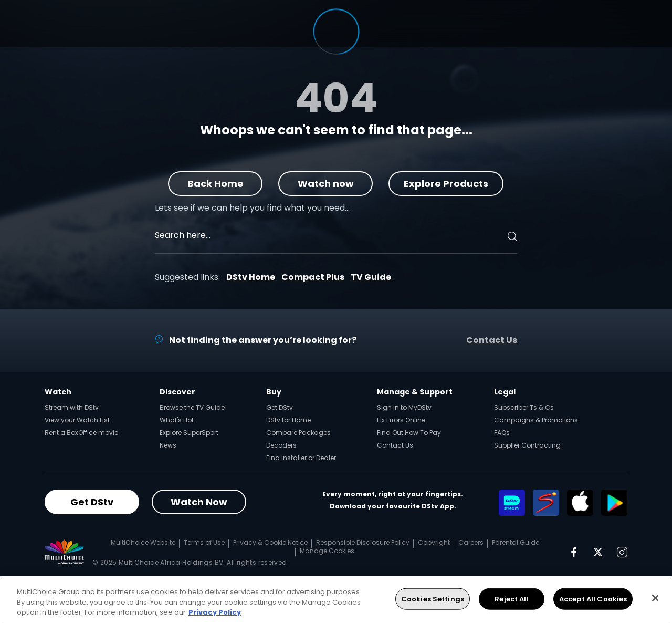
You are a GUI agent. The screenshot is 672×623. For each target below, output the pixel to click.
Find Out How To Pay (409, 433)
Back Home (216, 184)
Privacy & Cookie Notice (270, 542)
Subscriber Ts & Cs (524, 407)
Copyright (434, 542)
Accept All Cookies (593, 599)
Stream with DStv (72, 407)
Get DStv (280, 407)
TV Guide (371, 277)
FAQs (502, 433)
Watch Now (199, 502)
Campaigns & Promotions (536, 420)
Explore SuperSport (189, 433)
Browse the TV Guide (192, 407)
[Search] (511, 236)
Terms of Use (204, 542)
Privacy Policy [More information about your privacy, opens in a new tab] (215, 612)
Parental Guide (516, 542)
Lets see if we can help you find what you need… (252, 208)
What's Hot (177, 420)
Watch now (326, 184)
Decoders (281, 445)
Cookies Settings (433, 599)
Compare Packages (298, 433)
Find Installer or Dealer (301, 458)
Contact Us (492, 340)
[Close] (655, 598)
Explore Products (447, 184)
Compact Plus (313, 277)
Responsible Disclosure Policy (363, 542)
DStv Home (251, 277)
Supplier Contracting (527, 445)
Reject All (511, 599)
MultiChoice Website (143, 542)
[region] (336, 600)
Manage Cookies (327, 551)
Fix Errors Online (401, 420)
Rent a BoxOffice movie (81, 433)
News (168, 445)
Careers (471, 542)
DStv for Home (288, 420)
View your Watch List (77, 420)
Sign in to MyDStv (404, 407)
